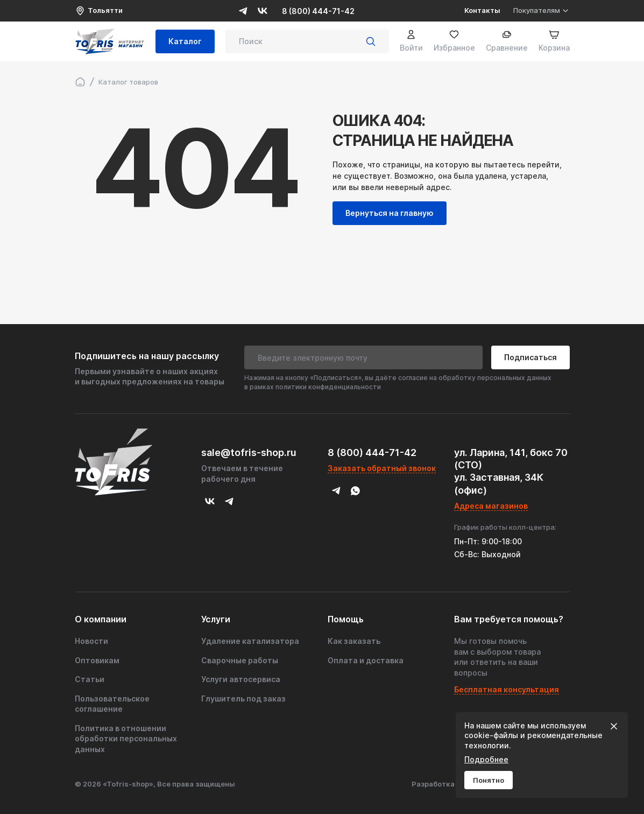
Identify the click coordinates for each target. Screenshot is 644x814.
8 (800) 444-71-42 (318, 11)
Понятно (489, 780)
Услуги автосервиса (241, 679)
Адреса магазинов (491, 506)
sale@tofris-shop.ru (249, 452)
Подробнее (486, 759)
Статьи (90, 679)
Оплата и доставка (366, 660)
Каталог (185, 42)
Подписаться (530, 357)
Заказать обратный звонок (382, 468)
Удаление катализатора (250, 641)
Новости (91, 641)
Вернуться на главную (390, 213)
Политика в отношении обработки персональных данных (126, 739)
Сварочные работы (240, 660)
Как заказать (354, 641)
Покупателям (542, 10)
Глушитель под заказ (243, 699)
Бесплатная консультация (507, 689)
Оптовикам (97, 660)
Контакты (482, 10)
